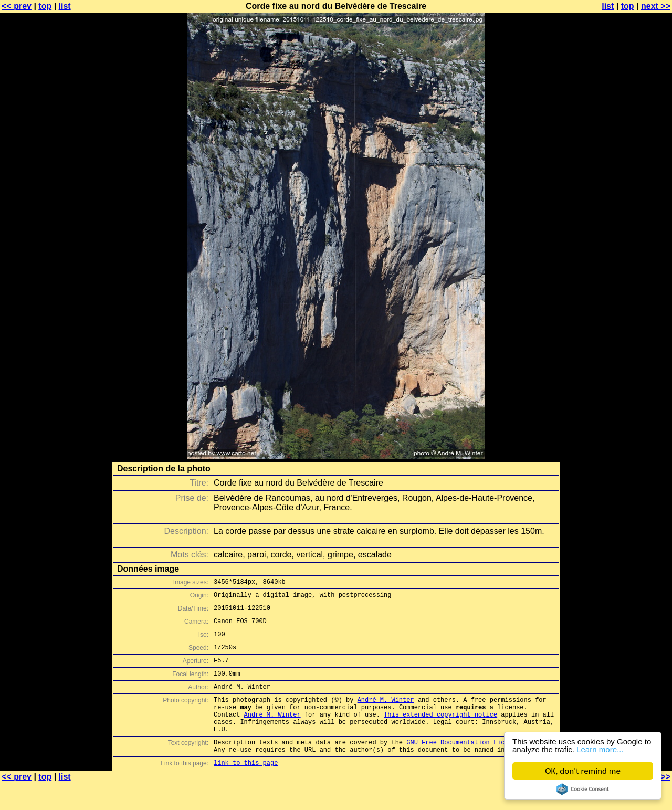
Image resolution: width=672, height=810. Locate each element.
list (65, 6)
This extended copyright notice (440, 733)
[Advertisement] (629, 260)
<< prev (17, 6)
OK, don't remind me (583, 771)
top (45, 6)
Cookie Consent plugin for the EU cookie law (583, 789)
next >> (656, 6)
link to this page (246, 789)
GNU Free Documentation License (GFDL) (476, 766)
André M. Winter (386, 715)
